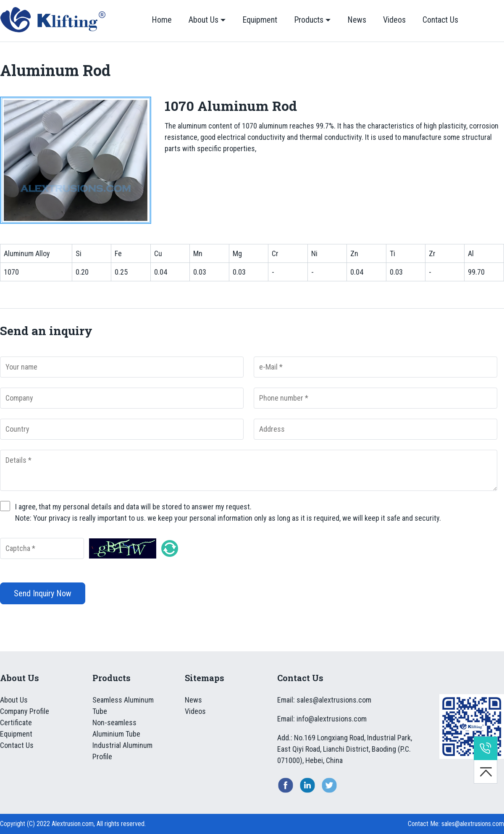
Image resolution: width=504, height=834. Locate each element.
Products (309, 20)
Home (162, 20)
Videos (394, 20)
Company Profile (25, 711)
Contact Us (440, 20)
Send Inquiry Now (43, 593)
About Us (203, 20)
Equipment (260, 20)
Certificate (16, 723)
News (357, 20)
